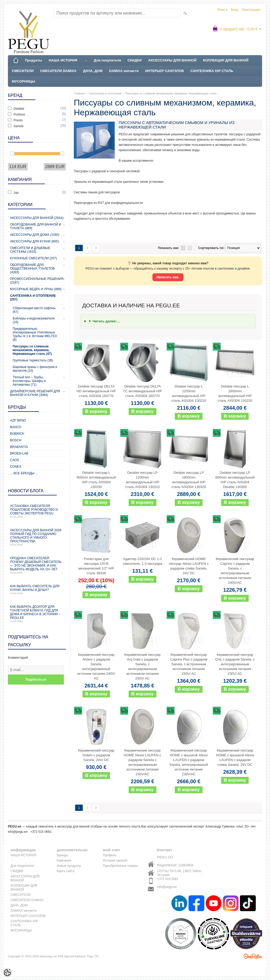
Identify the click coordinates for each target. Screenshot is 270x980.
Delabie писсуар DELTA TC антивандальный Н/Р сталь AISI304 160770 (142, 391)
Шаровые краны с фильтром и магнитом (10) (35, 369)
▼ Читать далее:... (104, 321)
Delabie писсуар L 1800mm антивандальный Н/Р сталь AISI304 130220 (235, 393)
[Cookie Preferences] (7, 973)
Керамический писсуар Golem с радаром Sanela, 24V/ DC (96, 755)
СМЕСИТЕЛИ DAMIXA (58, 71)
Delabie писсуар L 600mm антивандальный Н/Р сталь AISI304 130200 (96, 480)
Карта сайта (66, 871)
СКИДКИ (135, 60)
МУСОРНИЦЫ (23, 81)
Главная (79, 93)
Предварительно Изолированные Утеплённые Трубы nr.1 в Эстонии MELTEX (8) (35, 334)
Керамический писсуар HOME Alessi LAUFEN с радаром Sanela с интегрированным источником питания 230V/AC (143, 762)
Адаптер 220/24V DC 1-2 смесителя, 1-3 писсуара (143, 561)
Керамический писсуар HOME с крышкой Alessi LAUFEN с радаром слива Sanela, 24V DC (235, 757)
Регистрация (251, 10)
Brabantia (19, 447)
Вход (235, 10)
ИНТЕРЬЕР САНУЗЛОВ (165, 71)
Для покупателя (107, 60)
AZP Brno (18, 420)
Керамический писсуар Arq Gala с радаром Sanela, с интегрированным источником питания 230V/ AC (142, 666)
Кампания (64, 861)
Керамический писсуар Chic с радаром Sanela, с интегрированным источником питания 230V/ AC (235, 664)
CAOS (15, 460)
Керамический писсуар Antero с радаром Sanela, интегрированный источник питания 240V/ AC (96, 666)
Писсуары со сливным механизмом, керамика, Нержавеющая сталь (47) (32, 350)
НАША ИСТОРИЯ (63, 60)
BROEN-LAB (19, 453)
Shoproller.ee (253, 956)
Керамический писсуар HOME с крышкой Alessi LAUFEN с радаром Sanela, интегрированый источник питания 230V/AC (189, 762)
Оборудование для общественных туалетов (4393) (32, 269)
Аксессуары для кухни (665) (34, 241)
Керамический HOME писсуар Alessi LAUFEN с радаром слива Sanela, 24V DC (189, 566)
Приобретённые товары (120, 866)
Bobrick (17, 434)
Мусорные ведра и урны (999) (36, 289)
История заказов (115, 861)
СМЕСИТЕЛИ (23, 71)
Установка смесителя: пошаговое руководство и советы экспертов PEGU (37, 511)
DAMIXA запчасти (124, 71)
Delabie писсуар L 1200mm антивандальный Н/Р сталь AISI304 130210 (189, 393)
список (183, 248)
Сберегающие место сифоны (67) (34, 310)
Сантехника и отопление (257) (33, 298)
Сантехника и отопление (105, 93)
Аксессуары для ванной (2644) (37, 218)
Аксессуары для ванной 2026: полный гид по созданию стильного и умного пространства (37, 537)
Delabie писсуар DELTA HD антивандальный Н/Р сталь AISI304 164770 (96, 391)
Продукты (34, 60)
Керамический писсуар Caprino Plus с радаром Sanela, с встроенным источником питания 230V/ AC (189, 664)
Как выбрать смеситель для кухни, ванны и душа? (37, 589)
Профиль (110, 855)
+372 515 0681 (168, 879)
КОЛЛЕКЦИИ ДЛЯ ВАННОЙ (226, 60)
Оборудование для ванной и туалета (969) (36, 226)
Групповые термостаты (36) (33, 360)
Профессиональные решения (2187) (37, 281)
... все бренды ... (24, 473)
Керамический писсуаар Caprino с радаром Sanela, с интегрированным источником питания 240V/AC (235, 571)
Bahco (16, 427)
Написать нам (168, 277)
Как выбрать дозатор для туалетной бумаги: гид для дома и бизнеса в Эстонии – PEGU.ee (37, 614)
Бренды (62, 855)
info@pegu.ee (18, 832)
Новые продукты (69, 866)
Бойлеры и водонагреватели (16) (34, 320)
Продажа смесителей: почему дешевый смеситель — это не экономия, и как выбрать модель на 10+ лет (37, 565)
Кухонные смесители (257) (33, 258)
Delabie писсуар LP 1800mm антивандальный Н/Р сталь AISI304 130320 (189, 480)
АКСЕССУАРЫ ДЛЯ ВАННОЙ (172, 60)
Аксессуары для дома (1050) (35, 235)
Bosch (16, 440)
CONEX (16, 467)
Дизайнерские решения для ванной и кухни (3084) (35, 393)
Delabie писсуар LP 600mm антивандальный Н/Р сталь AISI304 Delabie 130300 (235, 480)
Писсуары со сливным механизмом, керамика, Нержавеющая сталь (171, 93)
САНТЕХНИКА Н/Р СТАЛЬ (212, 71)
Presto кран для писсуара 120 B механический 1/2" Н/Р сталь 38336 (96, 566)
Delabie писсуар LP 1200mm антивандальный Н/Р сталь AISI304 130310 (143, 480)
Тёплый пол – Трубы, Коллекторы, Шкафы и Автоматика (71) (29, 381)
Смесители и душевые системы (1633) (30, 250)
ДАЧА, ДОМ (93, 71)
